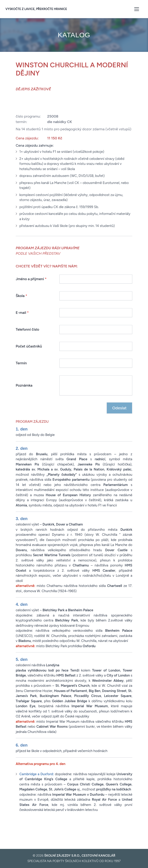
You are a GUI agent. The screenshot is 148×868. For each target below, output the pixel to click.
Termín (21, 363)
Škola (21, 296)
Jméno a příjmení (31, 279)
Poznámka (24, 385)
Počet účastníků (29, 346)
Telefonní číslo (27, 329)
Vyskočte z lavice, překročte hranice (36, 9)
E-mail (22, 313)
